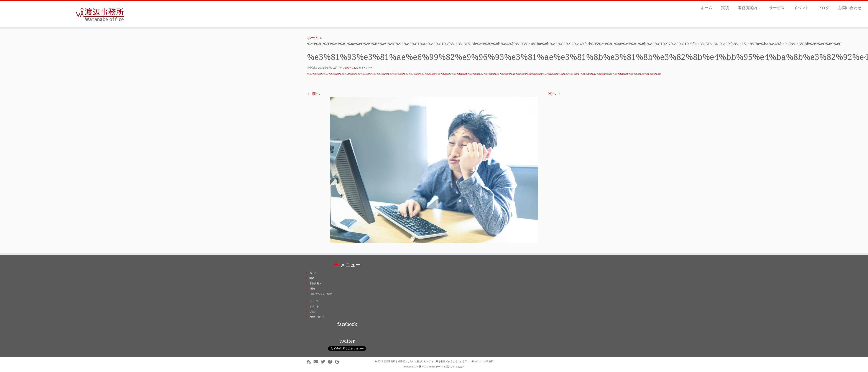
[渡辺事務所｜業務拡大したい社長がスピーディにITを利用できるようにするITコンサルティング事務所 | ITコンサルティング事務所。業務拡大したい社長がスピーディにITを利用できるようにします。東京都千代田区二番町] (100, 14)
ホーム (707, 8)
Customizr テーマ (433, 367)
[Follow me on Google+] (339, 362)
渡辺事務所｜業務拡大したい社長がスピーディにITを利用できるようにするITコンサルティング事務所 (438, 361)
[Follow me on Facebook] (331, 362)
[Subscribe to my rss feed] (310, 362)
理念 (313, 289)
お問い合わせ (850, 8)
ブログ (824, 8)
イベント (801, 8)
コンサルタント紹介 (321, 294)
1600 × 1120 (350, 68)
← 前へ (313, 93)
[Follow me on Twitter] (324, 362)
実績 (725, 8)
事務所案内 (749, 8)
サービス (777, 8)
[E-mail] (317, 362)
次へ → (555, 93)
